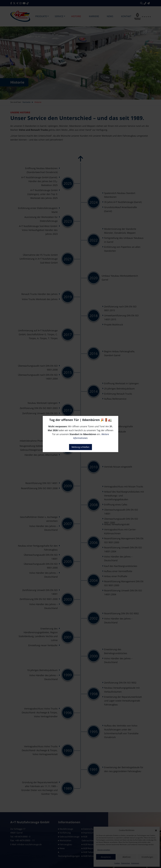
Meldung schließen (80, 447)
